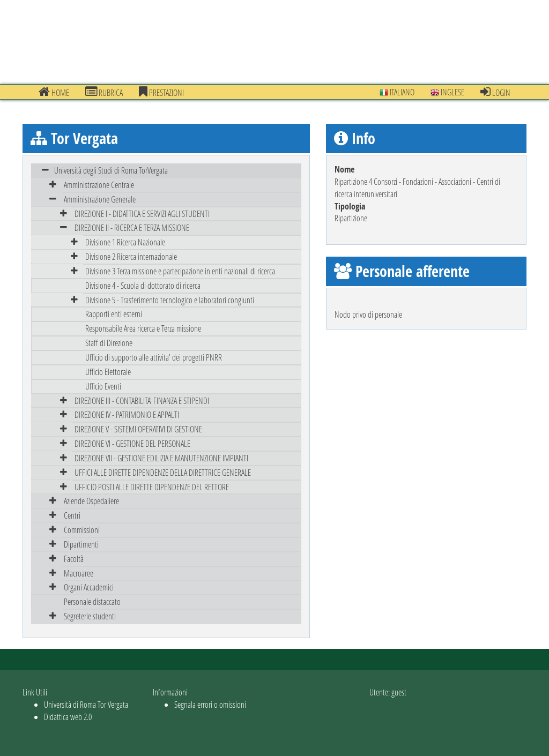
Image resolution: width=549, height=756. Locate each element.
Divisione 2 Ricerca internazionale (131, 256)
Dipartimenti (81, 544)
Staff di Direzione (109, 343)
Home (54, 92)
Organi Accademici (89, 587)
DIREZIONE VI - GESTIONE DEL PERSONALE (132, 443)
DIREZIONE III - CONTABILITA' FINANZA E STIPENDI (142, 401)
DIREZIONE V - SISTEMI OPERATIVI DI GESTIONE (138, 429)
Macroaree (79, 573)
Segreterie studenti (90, 616)
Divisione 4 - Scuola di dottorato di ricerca (143, 285)
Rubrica (104, 92)
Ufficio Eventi (103, 386)
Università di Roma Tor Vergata (86, 704)
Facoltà (74, 559)
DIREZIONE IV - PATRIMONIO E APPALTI (127, 414)
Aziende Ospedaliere (91, 501)
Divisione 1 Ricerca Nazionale (125, 242)
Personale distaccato (92, 601)
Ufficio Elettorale (108, 372)
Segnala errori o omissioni (210, 704)
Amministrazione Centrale (99, 185)
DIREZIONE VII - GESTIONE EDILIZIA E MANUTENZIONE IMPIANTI (161, 458)
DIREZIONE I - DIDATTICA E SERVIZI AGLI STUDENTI (142, 214)
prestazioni (161, 92)
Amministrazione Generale (100, 199)
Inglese (447, 92)
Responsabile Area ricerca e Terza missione (143, 328)
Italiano (397, 92)
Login (495, 92)
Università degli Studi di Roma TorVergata (111, 170)
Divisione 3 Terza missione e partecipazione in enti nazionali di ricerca (180, 271)
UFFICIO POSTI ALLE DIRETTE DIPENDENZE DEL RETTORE (152, 487)
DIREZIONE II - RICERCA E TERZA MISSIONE (132, 227)
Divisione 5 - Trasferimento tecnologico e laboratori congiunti (170, 300)
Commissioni (82, 530)
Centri (72, 515)
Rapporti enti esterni (114, 314)
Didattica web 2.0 (68, 717)
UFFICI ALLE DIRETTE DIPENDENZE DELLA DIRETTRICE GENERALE (163, 472)
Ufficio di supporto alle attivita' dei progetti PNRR (154, 357)
